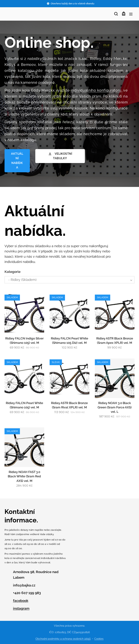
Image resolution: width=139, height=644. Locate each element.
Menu (131, 14)
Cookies (99, 639)
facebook (21, 601)
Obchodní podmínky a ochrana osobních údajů (63, 639)
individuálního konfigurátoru (96, 90)
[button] (116, 14)
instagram (21, 608)
